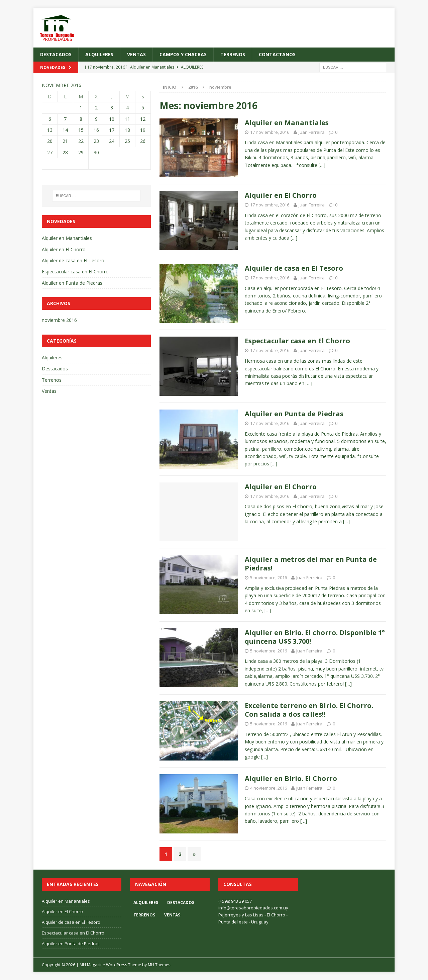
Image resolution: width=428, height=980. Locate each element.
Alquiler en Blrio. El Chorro (291, 778)
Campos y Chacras (183, 54)
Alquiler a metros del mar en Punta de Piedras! (311, 564)
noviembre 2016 (59, 320)
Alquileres (99, 54)
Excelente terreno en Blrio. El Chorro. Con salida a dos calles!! (309, 710)
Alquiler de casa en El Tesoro (294, 268)
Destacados (56, 54)
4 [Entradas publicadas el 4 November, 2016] (127, 108)
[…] (322, 165)
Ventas (136, 54)
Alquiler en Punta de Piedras (294, 414)
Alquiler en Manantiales (287, 123)
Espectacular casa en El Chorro (297, 341)
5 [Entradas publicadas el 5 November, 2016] (143, 108)
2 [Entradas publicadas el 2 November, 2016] (96, 108)
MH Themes (159, 965)
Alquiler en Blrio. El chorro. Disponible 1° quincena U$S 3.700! (315, 637)
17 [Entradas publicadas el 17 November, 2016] (112, 130)
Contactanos (277, 54)
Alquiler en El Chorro (281, 195)
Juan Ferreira (312, 132)
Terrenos (233, 54)
